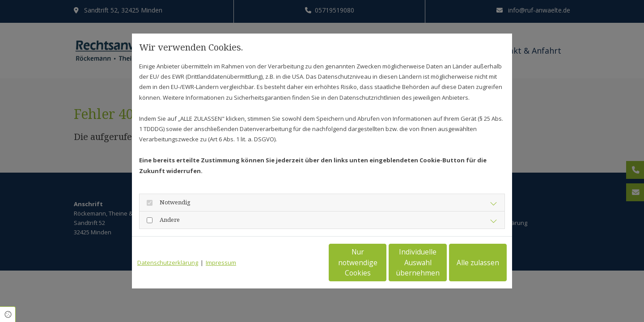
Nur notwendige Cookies (296, 263)
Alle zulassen (465, 263)
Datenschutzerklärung (168, 263)
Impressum (221, 263)
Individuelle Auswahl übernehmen (381, 263)
